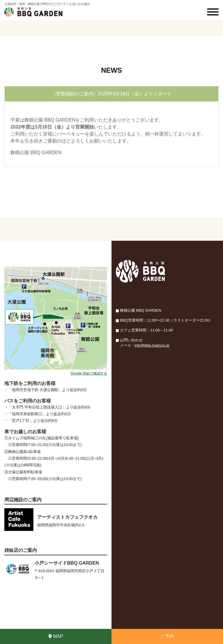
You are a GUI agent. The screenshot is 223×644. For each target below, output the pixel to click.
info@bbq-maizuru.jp (152, 345)
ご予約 (167, 636)
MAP (56, 636)
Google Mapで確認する (89, 373)
